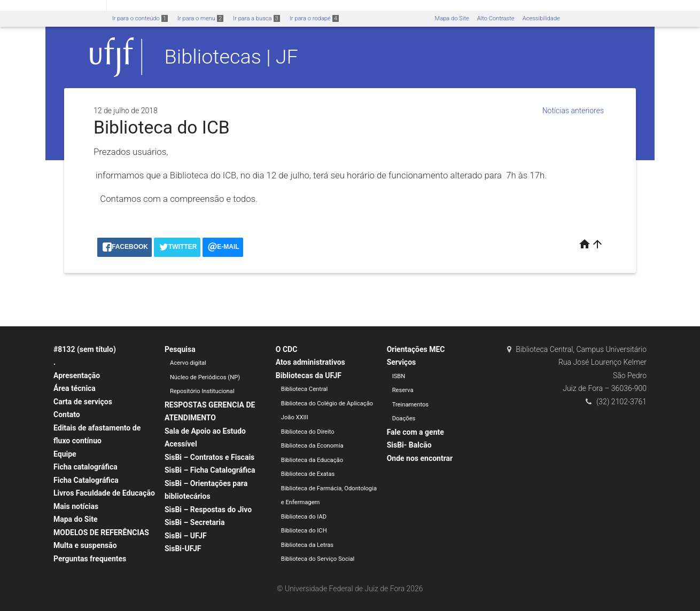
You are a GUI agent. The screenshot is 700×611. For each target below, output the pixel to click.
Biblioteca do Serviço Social (318, 559)
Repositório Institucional (202, 391)
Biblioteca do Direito (308, 432)
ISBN (399, 376)
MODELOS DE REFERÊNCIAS (101, 532)
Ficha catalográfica (85, 467)
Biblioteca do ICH (304, 531)
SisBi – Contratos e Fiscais (209, 457)
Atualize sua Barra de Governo (164, 6)
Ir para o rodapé (314, 18)
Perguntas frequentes (90, 559)
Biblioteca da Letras (307, 545)
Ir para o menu (200, 18)
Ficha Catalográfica (86, 480)
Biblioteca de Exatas (308, 474)
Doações (404, 418)
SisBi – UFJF (186, 536)
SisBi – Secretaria (195, 522)
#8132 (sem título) (85, 349)
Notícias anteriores (573, 111)
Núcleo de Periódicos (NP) (205, 377)
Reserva (403, 390)
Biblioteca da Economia (312, 446)
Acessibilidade (541, 18)
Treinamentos (411, 405)
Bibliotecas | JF (231, 57)
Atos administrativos (310, 362)
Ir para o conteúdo (140, 18)
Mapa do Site (452, 18)
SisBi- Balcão (409, 445)
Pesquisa (180, 349)
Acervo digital (188, 363)
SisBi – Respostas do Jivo (208, 510)
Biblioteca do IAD (304, 517)
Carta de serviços (83, 402)
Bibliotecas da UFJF (309, 375)
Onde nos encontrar (420, 458)
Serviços (402, 362)
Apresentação (77, 375)
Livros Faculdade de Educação (104, 493)
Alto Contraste (496, 18)
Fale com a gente (415, 432)
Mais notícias (76, 506)
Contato (67, 414)
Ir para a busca (256, 18)
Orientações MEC (416, 349)
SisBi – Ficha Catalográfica (210, 470)
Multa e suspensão (85, 545)
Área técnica (75, 388)
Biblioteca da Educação (312, 460)
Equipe (65, 454)
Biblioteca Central (305, 389)
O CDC (287, 349)
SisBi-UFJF (183, 549)
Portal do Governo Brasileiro (53, 6)
